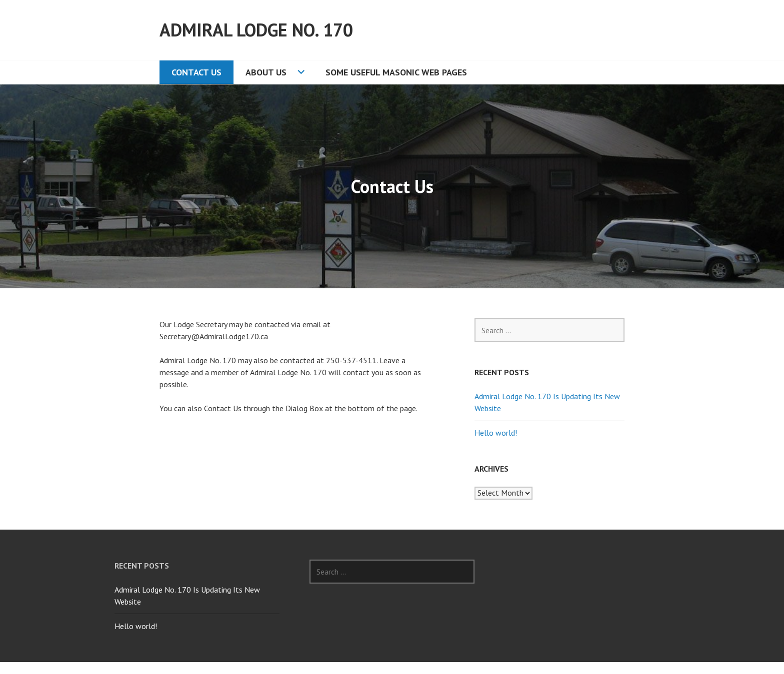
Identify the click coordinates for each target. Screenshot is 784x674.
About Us (266, 72)
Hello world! (496, 433)
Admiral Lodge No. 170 (256, 30)
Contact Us (196, 72)
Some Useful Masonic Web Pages (396, 72)
